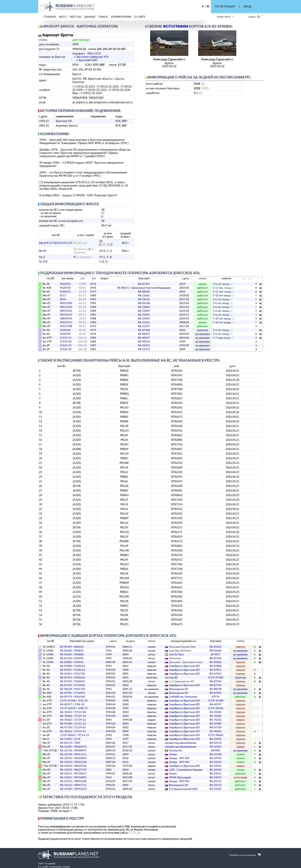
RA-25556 (144, 322)
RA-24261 (144, 315)
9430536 (65, 330)
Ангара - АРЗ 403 (179, 758)
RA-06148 (144, 303)
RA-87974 (66, 697)
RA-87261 (66, 674)
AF (139, 833)
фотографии (176, 26)
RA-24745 (66, 758)
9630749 (65, 334)
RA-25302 (66, 747)
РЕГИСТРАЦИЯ (225, 6)
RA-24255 (66, 777)
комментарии (121, 17)
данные (90, 17)
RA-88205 (144, 334)
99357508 (66, 326)
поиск (103, 17)
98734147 (66, 315)
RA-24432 (66, 770)
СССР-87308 (216, 677)
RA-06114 (66, 743)
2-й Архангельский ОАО (183, 789)
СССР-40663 (68, 735)
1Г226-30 (66, 349)
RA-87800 (66, 666)
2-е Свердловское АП (182, 681)
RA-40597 (66, 704)
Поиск (254, 17)
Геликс (173, 754)
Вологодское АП (179, 689)
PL (135, 833)
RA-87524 (66, 681)
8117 (63, 295)
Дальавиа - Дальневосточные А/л (189, 662)
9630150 (65, 288)
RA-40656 (66, 731)
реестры (75, 17)
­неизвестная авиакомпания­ (181, 743)
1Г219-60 (66, 342)
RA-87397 (144, 284)
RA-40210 (144, 342)
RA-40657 (144, 338)
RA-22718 (66, 750)
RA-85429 (66, 647)
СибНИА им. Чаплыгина (183, 697)
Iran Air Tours (177, 654)
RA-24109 (144, 318)
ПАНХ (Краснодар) (180, 777)
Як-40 (43, 251)
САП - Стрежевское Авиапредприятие (191, 770)
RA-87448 (144, 330)
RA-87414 (66, 677)
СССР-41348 (68, 701)
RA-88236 (144, 292)
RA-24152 (66, 785)
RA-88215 (144, 288)
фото (63, 17)
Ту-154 (43, 262)
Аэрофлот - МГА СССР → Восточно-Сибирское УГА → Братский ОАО (91, 57)
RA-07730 (66, 727)
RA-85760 (66, 658)
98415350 (66, 307)
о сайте (140, 17)
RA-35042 (66, 712)
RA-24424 (66, 766)
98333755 (66, 322)
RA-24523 (66, 762)
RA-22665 (144, 295)
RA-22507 (144, 326)
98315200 (66, 303)
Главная (50, 17)
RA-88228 (66, 689)
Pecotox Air (176, 750)
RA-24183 (66, 789)
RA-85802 (66, 662)
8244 (63, 299)
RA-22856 (144, 307)
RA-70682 (66, 716)
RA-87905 (66, 693)
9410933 (65, 284)
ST (130, 833)
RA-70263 (66, 720)
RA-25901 (66, 739)
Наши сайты (224, 17)
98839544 (66, 318)
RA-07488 (66, 724)
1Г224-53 (66, 345)
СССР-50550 (68, 708)
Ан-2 (42, 257)
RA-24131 (66, 781)
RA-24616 (144, 299)
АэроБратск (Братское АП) (184, 666)
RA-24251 (66, 773)
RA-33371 (144, 349)
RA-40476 (144, 345)
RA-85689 (66, 654)
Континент (175, 658)
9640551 (65, 292)
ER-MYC (216, 750)
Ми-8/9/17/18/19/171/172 (56, 243)
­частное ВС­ (171, 677)
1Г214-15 (66, 338)
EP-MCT (216, 654)
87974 (216, 697)
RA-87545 (66, 685)
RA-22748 (66, 754)
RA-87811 (66, 670)
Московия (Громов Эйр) (182, 647)
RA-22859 (144, 311)
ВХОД (247, 6)
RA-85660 (66, 651)
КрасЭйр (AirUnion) (180, 651)
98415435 (66, 311)
